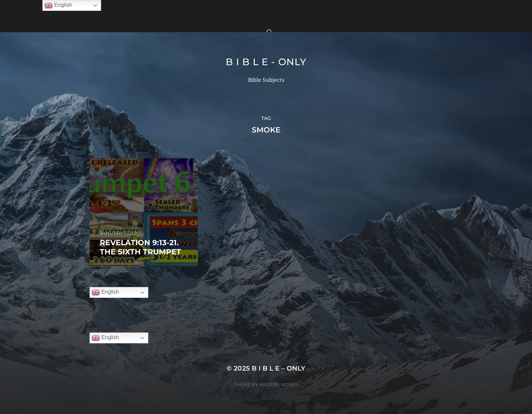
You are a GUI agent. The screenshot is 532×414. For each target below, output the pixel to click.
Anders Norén (279, 384)
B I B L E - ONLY (266, 62)
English (105, 292)
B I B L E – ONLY (279, 368)
